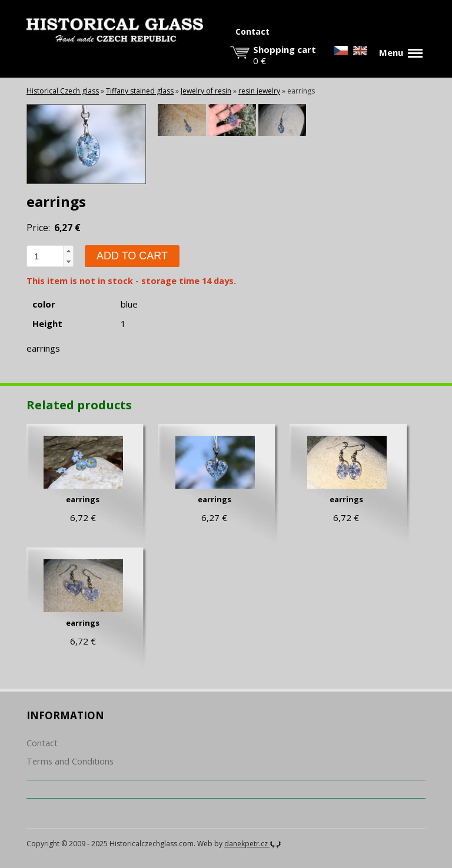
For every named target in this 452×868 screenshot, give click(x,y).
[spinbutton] (45, 256)
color (44, 304)
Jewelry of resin (206, 91)
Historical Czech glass (63, 91)
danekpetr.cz (253, 844)
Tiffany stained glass (140, 91)
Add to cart (132, 256)
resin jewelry (259, 91)
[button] (68, 251)
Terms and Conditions (70, 761)
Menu (401, 52)
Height (47, 324)
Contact (252, 32)
